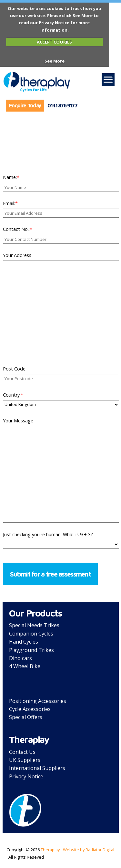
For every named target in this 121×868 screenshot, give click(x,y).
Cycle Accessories (30, 709)
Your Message (18, 421)
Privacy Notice (26, 776)
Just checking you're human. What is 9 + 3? (48, 534)
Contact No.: (18, 229)
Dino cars (20, 658)
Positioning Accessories (38, 701)
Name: (11, 177)
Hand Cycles (24, 642)
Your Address (17, 255)
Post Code (14, 369)
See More (55, 61)
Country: (13, 395)
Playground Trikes (31, 650)
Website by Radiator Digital (89, 850)
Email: (10, 203)
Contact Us (22, 752)
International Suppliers (37, 768)
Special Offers (26, 717)
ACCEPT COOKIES (54, 42)
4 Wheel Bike (25, 666)
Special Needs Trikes (34, 625)
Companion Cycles (31, 634)
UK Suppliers (25, 760)
